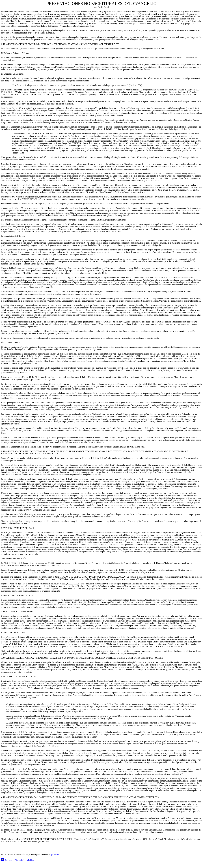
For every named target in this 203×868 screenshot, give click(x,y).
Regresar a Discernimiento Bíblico (20, 860)
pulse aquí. (56, 854)
